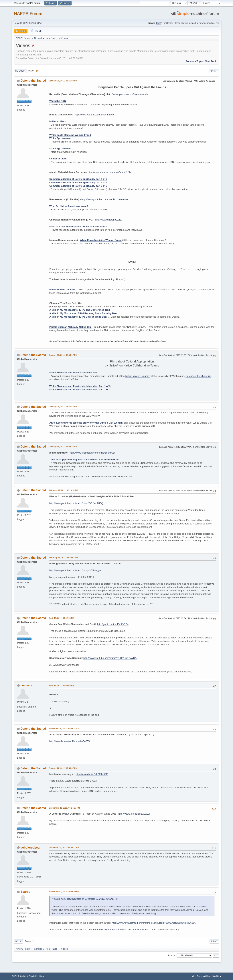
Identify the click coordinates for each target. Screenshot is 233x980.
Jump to (172, 955)
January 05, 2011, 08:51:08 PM (63, 81)
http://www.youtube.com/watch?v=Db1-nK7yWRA (110, 658)
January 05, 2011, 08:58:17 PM (63, 355)
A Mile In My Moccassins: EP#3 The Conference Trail (80, 310)
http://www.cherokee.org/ (109, 220)
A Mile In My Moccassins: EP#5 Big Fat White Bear (78, 317)
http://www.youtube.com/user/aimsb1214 (110, 172)
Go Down (20, 71)
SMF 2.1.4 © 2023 (20, 976)
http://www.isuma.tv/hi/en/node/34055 (70, 741)
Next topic (211, 61)
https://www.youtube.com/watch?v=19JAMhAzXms (121, 930)
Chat (158, 23)
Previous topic (194, 61)
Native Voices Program (138, 376)
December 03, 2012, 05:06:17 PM (64, 847)
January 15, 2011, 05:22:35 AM (63, 447)
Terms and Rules (204, 976)
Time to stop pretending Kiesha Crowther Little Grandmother (84, 459)
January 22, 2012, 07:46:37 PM (63, 768)
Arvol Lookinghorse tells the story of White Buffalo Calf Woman (86, 423)
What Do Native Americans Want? (69, 206)
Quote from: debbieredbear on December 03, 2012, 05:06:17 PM (86, 899)
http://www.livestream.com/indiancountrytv (92, 453)
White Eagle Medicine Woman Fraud (70, 135)
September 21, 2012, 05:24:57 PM (64, 808)
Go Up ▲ (217, 976)
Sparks (25, 892)
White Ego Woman (60, 138)
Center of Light (58, 159)
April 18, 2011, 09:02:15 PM (62, 618)
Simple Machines (36, 976)
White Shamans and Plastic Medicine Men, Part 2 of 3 (80, 389)
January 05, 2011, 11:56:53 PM (63, 407)
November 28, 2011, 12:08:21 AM (64, 729)
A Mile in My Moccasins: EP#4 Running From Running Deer (83, 313)
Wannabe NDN (58, 101)
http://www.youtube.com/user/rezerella (128, 94)
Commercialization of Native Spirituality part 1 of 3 (78, 179)
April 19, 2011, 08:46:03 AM (62, 685)
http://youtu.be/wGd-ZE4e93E (92, 774)
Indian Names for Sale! (62, 289)
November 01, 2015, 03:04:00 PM (64, 892)
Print (214, 71)
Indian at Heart (58, 121)
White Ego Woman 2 (61, 148)
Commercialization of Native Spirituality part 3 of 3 (78, 186)
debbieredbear (30, 848)
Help (193, 976)
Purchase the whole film (198, 376)
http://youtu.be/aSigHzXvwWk (134, 814)
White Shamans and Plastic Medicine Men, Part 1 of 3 (80, 386)
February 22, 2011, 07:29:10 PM (63, 490)
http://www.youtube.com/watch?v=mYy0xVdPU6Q (76, 503)
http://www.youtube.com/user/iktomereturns (105, 199)
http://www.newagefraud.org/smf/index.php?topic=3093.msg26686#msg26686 (154, 923)
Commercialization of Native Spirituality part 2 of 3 (78, 182)
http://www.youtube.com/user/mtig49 (94, 115)
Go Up (18, 941)
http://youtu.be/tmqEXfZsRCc (113, 624)
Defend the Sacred (33, 81)
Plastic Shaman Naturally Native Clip (70, 327)
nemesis (26, 685)
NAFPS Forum (28, 14)
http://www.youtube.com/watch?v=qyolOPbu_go (75, 570)
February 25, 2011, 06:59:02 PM (63, 558)
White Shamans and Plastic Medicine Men (73, 373)
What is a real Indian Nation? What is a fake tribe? (78, 227)
